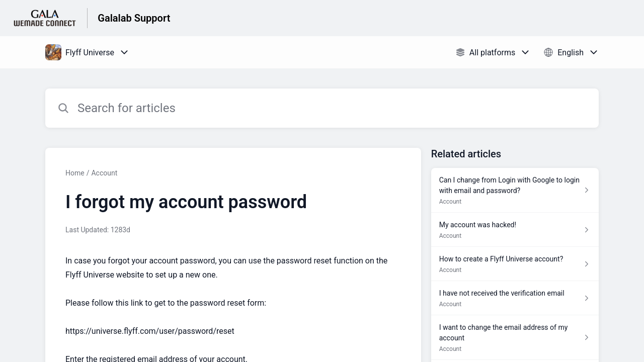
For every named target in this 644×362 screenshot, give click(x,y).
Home (75, 173)
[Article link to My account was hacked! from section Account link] (515, 230)
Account (104, 173)
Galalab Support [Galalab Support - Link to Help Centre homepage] (134, 18)
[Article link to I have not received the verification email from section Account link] (515, 298)
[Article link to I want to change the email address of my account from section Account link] (515, 338)
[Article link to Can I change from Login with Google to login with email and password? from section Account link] (515, 190)
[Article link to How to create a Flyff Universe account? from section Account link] (515, 264)
